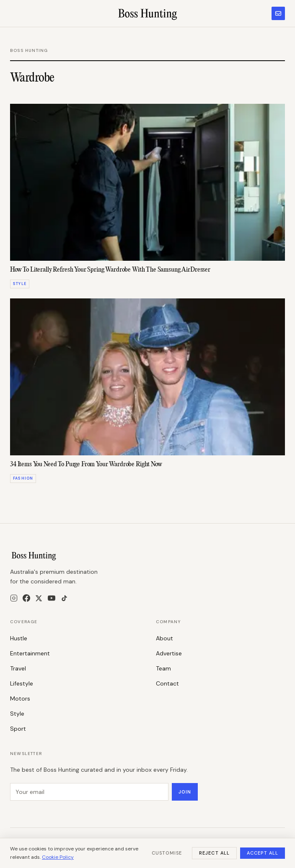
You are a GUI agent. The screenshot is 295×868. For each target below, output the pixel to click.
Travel (18, 668)
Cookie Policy (58, 857)
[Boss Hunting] (148, 13)
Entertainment (30, 653)
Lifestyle (22, 683)
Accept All (263, 853)
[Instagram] (14, 598)
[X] (39, 598)
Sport (18, 729)
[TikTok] (64, 598)
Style (17, 714)
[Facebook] (26, 598)
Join (185, 792)
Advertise (169, 653)
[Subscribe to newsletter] (278, 13)
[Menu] (14, 14)
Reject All (214, 853)
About (164, 638)
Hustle (19, 638)
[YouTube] (52, 598)
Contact (167, 683)
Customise (167, 853)
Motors (20, 699)
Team (163, 668)
